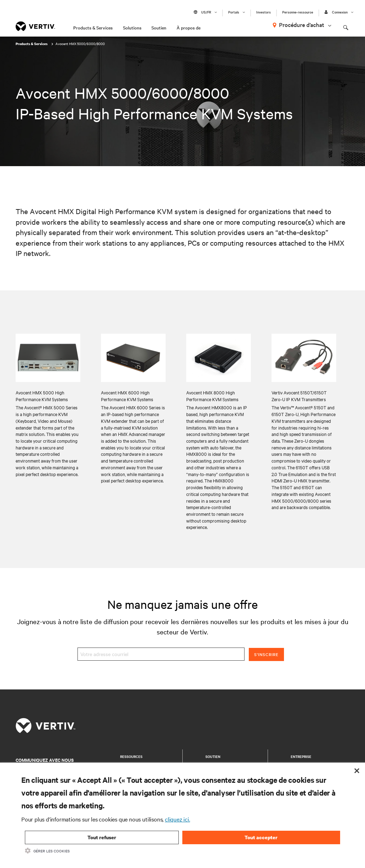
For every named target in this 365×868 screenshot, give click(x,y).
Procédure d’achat (302, 24)
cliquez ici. (178, 819)
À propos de (189, 27)
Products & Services (93, 27)
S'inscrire (266, 654)
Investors (264, 12)
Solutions (132, 27)
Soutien (159, 27)
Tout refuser (102, 837)
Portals (234, 12)
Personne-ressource (298, 12)
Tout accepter (261, 837)
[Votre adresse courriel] (161, 654)
